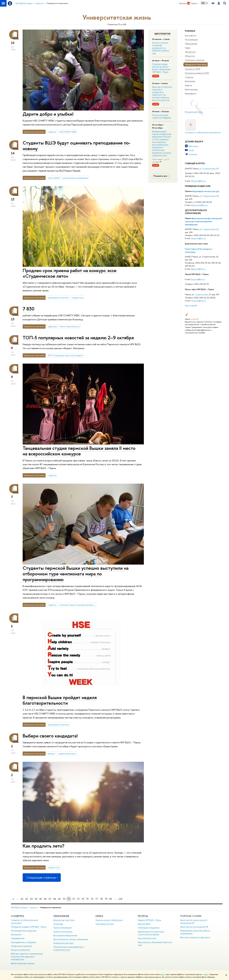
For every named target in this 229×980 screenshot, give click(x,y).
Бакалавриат (191, 93)
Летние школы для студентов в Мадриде (162, 116)
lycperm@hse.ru (198, 279)
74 (83, 899)
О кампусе (18, 916)
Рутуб (191, 150)
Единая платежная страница (23, 963)
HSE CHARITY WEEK (68, 132)
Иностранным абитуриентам (65, 935)
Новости (34, 907)
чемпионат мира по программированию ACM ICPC (78, 605)
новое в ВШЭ (54, 178)
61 (22, 899)
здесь (163, 974)
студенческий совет (67, 754)
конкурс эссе (78, 298)
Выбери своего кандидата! (50, 736)
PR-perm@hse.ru (198, 301)
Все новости (191, 35)
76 (92, 899)
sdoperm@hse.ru (198, 238)
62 (27, 899)
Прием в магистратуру (63, 932)
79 (106, 899)
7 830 (28, 309)
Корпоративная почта (147, 938)
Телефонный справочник (22, 946)
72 (73, 899)
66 (45, 899)
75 (87, 899)
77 (97, 899)
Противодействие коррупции (24, 931)
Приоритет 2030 (193, 69)
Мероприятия (162, 34)
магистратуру (213, 191)
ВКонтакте (193, 146)
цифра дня (52, 326)
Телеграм (193, 154)
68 (55, 899)
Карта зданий (191, 305)
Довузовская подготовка (196, 244)
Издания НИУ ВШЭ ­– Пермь (149, 920)
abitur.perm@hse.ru (199, 205)
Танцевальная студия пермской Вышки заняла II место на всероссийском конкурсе (79, 451)
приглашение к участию (58, 298)
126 (120, 899)
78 (101, 899)
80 (111, 899)
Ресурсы (143, 916)
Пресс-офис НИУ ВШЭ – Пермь (199, 289)
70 (64, 899)
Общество (190, 56)
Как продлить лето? (43, 846)
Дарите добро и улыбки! (48, 114)
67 (50, 899)
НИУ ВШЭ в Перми (19, 907)
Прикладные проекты (105, 924)
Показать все (162, 176)
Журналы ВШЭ (144, 924)
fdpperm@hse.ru (198, 269)
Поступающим (191, 40)
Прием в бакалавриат (62, 928)
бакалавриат (199, 191)
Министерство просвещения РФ (194, 927)
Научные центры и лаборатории (109, 920)
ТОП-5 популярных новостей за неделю (65, 355)
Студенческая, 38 (203, 294)
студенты (52, 132)
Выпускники (190, 81)
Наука (188, 48)
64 (36, 899)
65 (41, 899)
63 (31, 899)
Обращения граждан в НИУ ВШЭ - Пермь (29, 927)
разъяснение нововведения (75, 178)
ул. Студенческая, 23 (209, 229)
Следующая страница (42, 877)
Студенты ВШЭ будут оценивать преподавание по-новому (77, 146)
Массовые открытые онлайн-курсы (195, 937)
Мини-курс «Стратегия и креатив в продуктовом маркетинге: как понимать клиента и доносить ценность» (162, 93)
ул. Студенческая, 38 (209, 168)
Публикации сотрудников (149, 928)
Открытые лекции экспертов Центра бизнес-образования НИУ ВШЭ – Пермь (161, 68)
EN (207, 3)
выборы (51, 754)
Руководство (16, 934)
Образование (191, 44)
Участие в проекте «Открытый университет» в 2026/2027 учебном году (161, 48)
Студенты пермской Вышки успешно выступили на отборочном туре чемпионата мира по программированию (76, 574)
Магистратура (191, 89)
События (189, 77)
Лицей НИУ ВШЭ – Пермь (197, 274)
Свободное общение (195, 60)
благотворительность (70, 326)
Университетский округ (63, 943)
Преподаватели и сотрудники (24, 942)
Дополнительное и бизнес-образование (71, 939)
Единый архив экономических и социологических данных (151, 933)
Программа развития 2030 (197, 73)
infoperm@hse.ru (198, 181)
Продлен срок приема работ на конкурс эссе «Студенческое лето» (70, 273)
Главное (188, 85)
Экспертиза (190, 52)
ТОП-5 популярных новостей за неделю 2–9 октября (78, 338)
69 (59, 899)
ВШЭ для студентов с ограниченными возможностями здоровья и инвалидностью (27, 957)
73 (78, 899)
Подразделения (18, 938)
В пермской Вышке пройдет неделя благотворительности (60, 700)
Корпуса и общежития (20, 950)
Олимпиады (58, 924)
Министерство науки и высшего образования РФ (194, 922)
